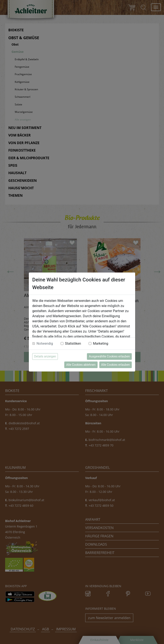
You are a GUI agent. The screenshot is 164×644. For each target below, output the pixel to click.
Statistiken (73, 344)
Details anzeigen (45, 356)
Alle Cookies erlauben (116, 365)
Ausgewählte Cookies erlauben (109, 356)
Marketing (100, 344)
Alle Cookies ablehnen (81, 365)
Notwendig (45, 344)
